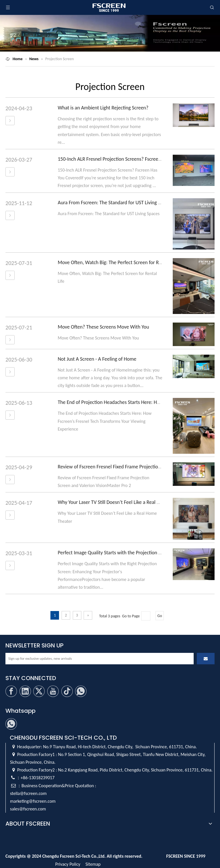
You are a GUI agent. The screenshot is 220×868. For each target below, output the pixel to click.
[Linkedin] (25, 691)
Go (160, 616)
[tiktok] (67, 691)
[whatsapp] (81, 691)
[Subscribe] (206, 659)
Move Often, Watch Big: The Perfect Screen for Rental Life (118, 262)
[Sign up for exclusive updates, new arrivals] (100, 659)
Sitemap (93, 864)
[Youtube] (53, 691)
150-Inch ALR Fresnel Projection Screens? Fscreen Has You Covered (127, 159)
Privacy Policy (68, 864)
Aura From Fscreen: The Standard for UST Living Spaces (115, 203)
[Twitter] (39, 691)
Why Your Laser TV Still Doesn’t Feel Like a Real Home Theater (122, 502)
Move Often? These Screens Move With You (104, 327)
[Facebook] (11, 691)
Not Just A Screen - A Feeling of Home (97, 359)
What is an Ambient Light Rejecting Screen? (103, 108)
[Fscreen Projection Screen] (110, 33)
